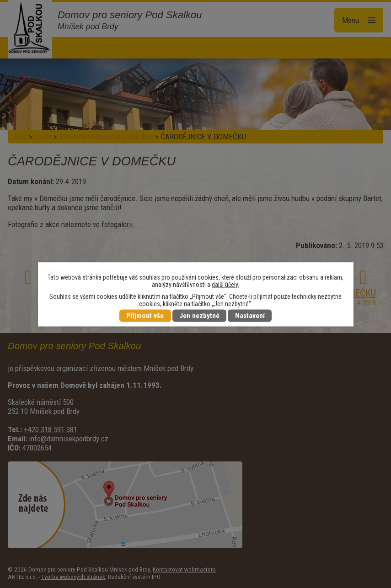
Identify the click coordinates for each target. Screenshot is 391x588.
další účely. (225, 284)
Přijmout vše (145, 316)
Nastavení (250, 316)
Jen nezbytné (199, 316)
